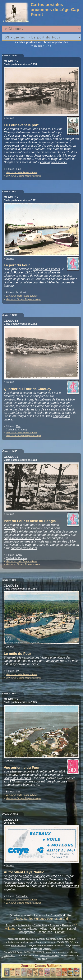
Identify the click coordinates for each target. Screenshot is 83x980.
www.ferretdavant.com (58, 952)
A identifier (57, 929)
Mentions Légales (50, 955)
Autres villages (28, 929)
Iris (18, 671)
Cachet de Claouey (17, 430)
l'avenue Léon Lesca (33, 129)
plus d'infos (24, 413)
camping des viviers (53, 162)
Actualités (24, 925)
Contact (60, 932)
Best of (71, 929)
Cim (18, 426)
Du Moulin (22, 293)
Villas (44, 929)
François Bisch (19, 945)
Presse (67, 925)
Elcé (18, 169)
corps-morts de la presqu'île (22, 146)
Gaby (19, 555)
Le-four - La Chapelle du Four (54, 915)
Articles (54, 925)
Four (26, 876)
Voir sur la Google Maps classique (24, 176)
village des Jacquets (48, 276)
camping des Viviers (47, 269)
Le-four (10, 118)
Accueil (10, 925)
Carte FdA (40, 925)
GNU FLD (10, 955)
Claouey (49, 661)
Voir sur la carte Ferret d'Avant (22, 172)
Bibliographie (26, 932)
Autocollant (22, 896)
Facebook (41, 959)
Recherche (45, 932)
